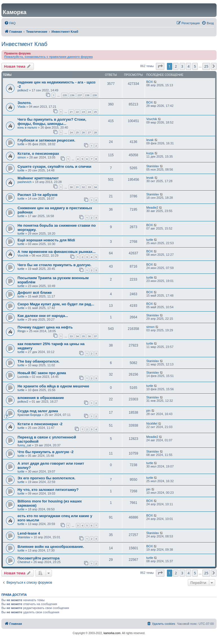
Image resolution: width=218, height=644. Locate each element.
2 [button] (176, 66)
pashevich (25, 182)
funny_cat (24, 445)
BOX (150, 82)
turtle (21, 144)
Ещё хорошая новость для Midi (46, 240)
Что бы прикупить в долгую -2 (45, 452)
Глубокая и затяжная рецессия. (46, 140)
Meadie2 (152, 208)
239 (95, 95)
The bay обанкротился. (39, 361)
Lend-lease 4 (29, 533)
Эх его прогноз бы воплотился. (46, 478)
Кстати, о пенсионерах (38, 154)
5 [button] (195, 66)
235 (65, 95)
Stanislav (153, 166)
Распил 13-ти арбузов (38, 195)
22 (77, 112)
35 (83, 336)
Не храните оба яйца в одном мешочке (53, 386)
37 (95, 336)
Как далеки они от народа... (43, 316)
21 (71, 112)
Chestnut (24, 562)
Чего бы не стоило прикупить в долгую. (54, 265)
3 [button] (182, 66)
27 (89, 132)
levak (150, 140)
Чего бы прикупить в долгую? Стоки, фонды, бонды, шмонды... (52, 122)
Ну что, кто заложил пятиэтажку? (48, 490)
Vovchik (152, 119)
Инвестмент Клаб (24, 44)
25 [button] (206, 66)
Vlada (21, 107)
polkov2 (23, 90)
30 (71, 187)
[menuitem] (10, 23)
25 (95, 112)
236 (72, 95)
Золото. (25, 103)
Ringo (22, 331)
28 (95, 132)
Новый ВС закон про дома (42, 373)
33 (89, 187)
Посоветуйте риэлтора (39, 558)
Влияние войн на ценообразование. (51, 547)
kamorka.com (112, 633)
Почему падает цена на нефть (45, 327)
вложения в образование (41, 398)
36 (89, 336)
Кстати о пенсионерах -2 (40, 424)
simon (22, 157)
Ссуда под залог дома (38, 411)
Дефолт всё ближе (35, 293)
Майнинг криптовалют (38, 178)
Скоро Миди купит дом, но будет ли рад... (56, 304)
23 (83, 112)
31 (77, 187)
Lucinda (23, 377)
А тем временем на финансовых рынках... (56, 252)
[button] (160, 66)
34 (95, 187)
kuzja (150, 153)
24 (89, 112)
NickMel (152, 424)
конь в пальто (27, 127)
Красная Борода (29, 415)
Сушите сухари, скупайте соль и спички (54, 166)
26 (83, 132)
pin (148, 411)
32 (83, 187)
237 (80, 95)
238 (87, 95)
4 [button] (188, 66)
